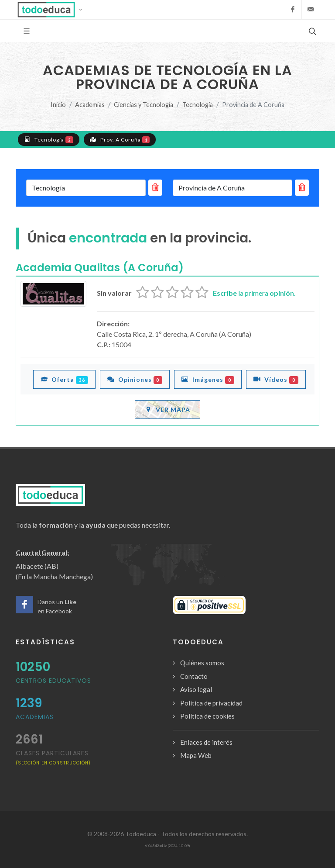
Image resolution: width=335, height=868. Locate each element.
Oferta (64, 379)
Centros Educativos (53, 681)
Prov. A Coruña (120, 139)
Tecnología (198, 105)
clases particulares (53, 757)
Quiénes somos (202, 663)
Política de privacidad (211, 703)
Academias (90, 105)
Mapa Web (196, 755)
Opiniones (135, 379)
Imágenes (208, 379)
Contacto (194, 676)
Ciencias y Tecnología (144, 105)
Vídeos (276, 379)
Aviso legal (196, 689)
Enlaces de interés (206, 742)
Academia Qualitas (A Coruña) (100, 268)
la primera (254, 293)
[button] (53, 10)
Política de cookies (207, 716)
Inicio (58, 105)
